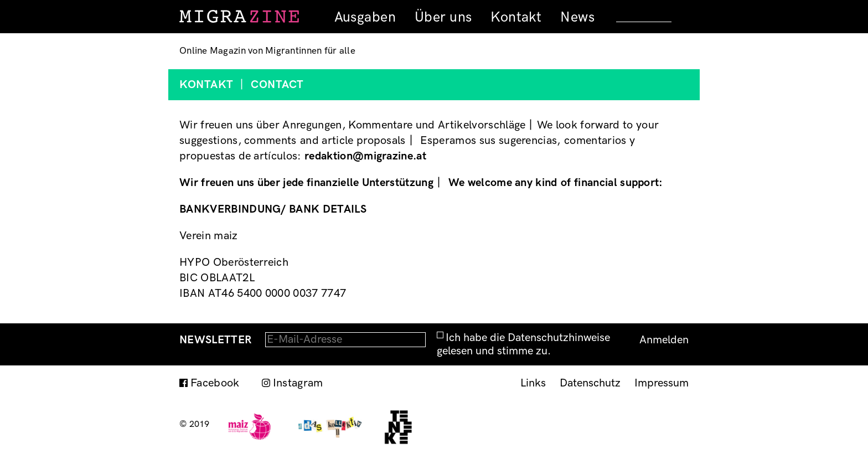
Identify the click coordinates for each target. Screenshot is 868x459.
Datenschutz (590, 383)
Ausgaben (365, 17)
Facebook (215, 383)
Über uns (443, 17)
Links (533, 383)
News (577, 17)
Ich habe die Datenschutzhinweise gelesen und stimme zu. (523, 344)
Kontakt (516, 17)
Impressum (662, 383)
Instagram (298, 383)
